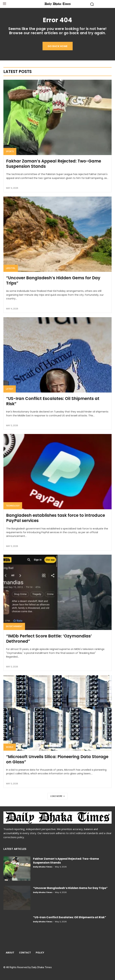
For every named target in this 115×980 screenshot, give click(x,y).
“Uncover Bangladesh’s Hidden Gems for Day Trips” (53, 280)
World (10, 747)
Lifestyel (11, 268)
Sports (10, 151)
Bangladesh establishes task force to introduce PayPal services (56, 518)
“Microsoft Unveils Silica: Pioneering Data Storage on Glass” (57, 759)
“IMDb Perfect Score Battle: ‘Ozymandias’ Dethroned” (49, 639)
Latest (10, 389)
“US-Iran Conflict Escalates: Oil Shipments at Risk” (53, 401)
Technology (13, 506)
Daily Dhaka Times (43, 867)
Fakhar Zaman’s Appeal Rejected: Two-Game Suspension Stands (54, 164)
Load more (57, 796)
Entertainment (14, 626)
